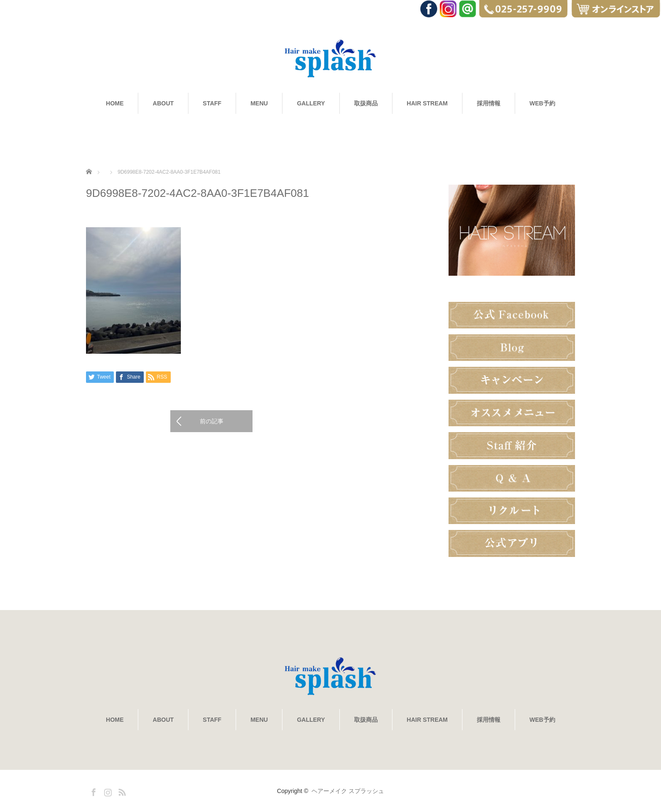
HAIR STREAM (427, 103)
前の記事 (212, 421)
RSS (121, 791)
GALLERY (311, 103)
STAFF (212, 103)
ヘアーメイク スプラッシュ (348, 791)
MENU (259, 103)
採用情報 (489, 103)
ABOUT (163, 103)
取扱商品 (366, 103)
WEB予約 (542, 103)
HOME (115, 103)
